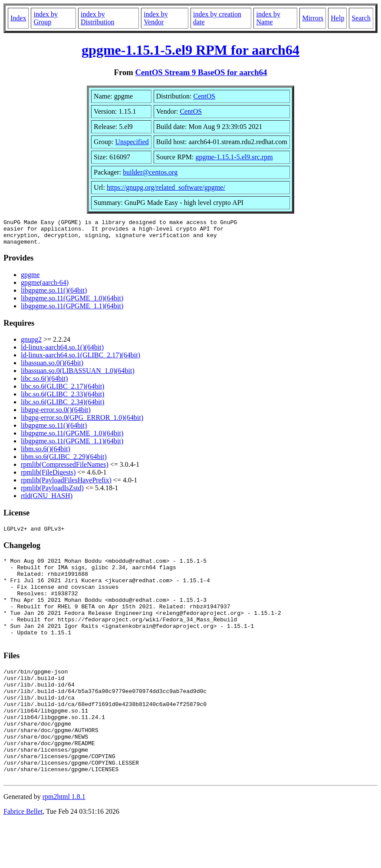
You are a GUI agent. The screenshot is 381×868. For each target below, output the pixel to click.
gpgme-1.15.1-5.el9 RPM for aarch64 (190, 50)
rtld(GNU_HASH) (47, 501)
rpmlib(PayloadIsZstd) (52, 493)
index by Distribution (97, 18)
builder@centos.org (150, 172)
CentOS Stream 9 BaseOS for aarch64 (201, 72)
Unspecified (132, 142)
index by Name (268, 18)
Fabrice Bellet (23, 857)
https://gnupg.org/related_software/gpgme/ (166, 187)
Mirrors (313, 18)
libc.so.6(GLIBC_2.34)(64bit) (62, 407)
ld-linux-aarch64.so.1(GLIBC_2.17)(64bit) (80, 360)
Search (361, 18)
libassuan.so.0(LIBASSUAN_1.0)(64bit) (78, 376)
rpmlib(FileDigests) (48, 477)
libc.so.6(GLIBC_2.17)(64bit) (62, 391)
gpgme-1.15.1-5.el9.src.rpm (234, 157)
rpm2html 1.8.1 (64, 842)
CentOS (205, 96)
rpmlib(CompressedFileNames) (65, 470)
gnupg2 (31, 345)
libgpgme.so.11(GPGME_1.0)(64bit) (72, 303)
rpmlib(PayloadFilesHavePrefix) (66, 485)
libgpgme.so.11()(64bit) (54, 295)
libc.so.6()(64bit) (44, 384)
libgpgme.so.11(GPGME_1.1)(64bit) (72, 311)
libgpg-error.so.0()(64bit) (56, 415)
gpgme (30, 280)
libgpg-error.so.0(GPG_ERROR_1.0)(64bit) (82, 423)
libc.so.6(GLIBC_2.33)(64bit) (62, 399)
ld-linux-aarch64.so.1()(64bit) (62, 352)
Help (337, 18)
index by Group (46, 18)
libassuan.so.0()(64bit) (52, 368)
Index (18, 18)
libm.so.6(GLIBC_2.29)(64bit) (64, 462)
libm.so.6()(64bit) (46, 454)
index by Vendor (156, 18)
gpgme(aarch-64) (45, 288)
